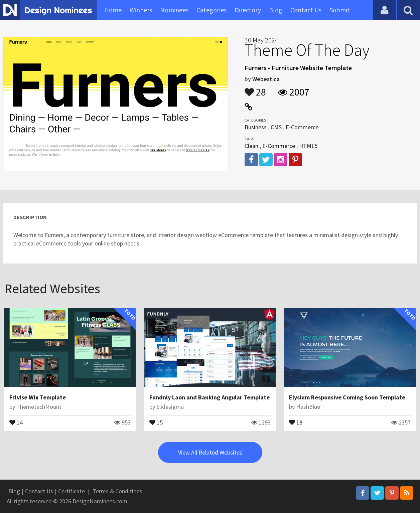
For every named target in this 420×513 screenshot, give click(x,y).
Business (256, 127)
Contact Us (306, 10)
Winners (141, 10)
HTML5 (308, 146)
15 (156, 422)
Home (113, 10)
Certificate (72, 491)
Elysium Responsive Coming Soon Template (347, 397)
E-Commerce (302, 127)
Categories (212, 10)
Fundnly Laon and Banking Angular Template (209, 397)
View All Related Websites (210, 452)
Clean (251, 146)
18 (296, 422)
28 (255, 89)
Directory (248, 10)
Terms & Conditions (117, 491)
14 (16, 422)
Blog (276, 10)
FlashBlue (308, 407)
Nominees (174, 10)
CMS (276, 127)
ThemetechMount (39, 407)
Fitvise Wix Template (38, 397)
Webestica (266, 79)
